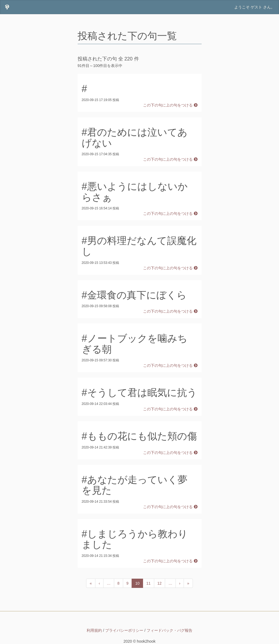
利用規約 (94, 630)
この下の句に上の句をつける (170, 105)
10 (137, 583)
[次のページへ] (180, 583)
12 (160, 583)
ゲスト (256, 7)
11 (148, 583)
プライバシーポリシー (124, 630)
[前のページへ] (91, 583)
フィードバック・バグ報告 (169, 630)
